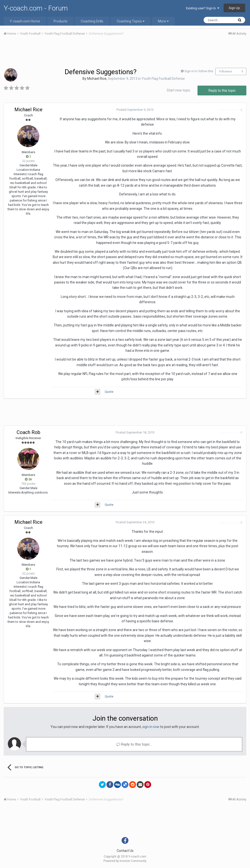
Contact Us (125, 851)
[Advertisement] (125, 53)
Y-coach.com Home (25, 21)
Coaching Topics (131, 21)
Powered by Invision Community (125, 861)
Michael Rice (97, 79)
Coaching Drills (92, 21)
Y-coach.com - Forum (36, 8)
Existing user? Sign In (203, 8)
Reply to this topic (222, 91)
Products (60, 21)
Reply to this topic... (134, 744)
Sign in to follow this (199, 71)
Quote (109, 392)
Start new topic (178, 90)
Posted (135, 110)
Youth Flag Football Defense (163, 79)
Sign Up (234, 8)
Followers (226, 71)
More (163, 21)
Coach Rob (28, 432)
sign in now (151, 727)
